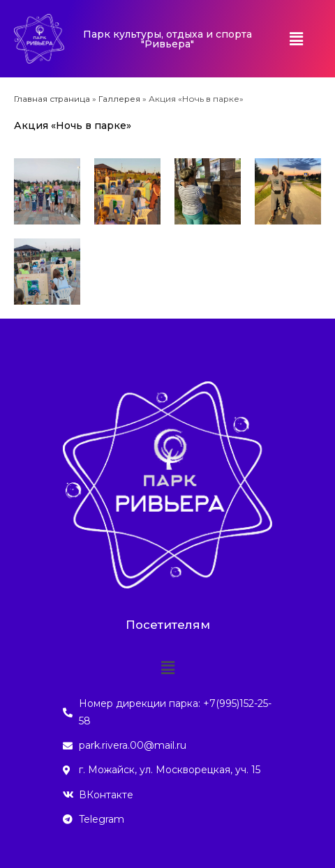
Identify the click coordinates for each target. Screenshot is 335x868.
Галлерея (119, 99)
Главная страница (52, 99)
